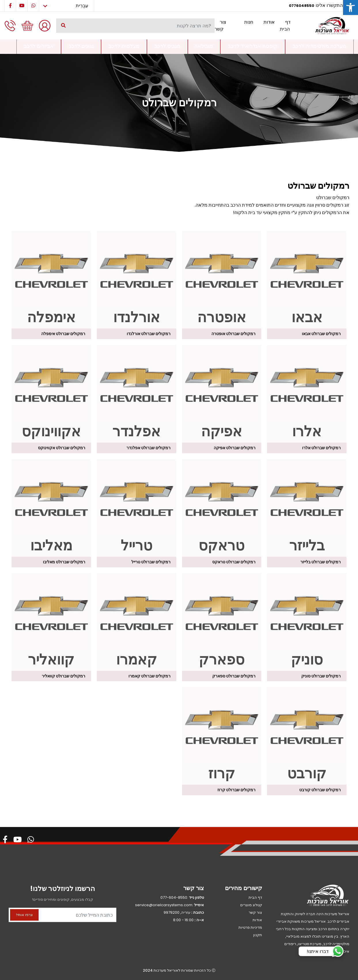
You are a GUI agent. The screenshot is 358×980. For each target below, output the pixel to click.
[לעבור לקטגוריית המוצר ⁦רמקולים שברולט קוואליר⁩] (51, 622)
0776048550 (302, 6)
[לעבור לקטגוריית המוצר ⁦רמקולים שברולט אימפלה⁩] (51, 280)
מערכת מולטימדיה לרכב (319, 46)
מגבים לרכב (167, 46)
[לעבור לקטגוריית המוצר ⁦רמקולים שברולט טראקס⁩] (222, 508)
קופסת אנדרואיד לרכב (253, 46)
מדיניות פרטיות (250, 927)
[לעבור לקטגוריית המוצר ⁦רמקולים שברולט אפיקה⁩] (222, 394)
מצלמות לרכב (124, 46)
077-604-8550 (174, 897)
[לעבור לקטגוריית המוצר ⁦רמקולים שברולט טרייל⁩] (137, 508)
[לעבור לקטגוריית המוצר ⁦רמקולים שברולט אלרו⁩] (307, 394)
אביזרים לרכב (39, 46)
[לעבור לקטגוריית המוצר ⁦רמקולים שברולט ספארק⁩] (222, 622)
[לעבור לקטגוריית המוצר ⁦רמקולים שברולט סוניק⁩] (307, 622)
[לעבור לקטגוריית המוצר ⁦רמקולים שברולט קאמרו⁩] (137, 622)
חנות (249, 22)
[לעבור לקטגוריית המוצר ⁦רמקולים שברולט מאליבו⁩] (51, 508)
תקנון (258, 935)
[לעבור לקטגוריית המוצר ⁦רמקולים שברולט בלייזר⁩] (307, 508)
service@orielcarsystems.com (164, 905)
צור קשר (220, 26)
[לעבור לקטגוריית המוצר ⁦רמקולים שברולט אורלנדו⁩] (137, 280)
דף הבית (285, 26)
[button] (351, 7)
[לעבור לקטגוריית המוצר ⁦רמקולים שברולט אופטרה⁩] (222, 280)
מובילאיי (204, 46)
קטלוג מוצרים (251, 905)
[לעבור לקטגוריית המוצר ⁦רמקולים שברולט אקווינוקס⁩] (51, 394)
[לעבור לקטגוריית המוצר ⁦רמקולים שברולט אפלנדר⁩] (137, 394)
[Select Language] (67, 6)
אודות (269, 22)
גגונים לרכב (81, 46)
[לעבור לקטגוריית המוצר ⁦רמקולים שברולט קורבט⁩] (307, 736)
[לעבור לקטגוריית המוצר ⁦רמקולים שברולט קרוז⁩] (222, 736)
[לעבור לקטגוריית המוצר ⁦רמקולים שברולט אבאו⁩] (307, 280)
